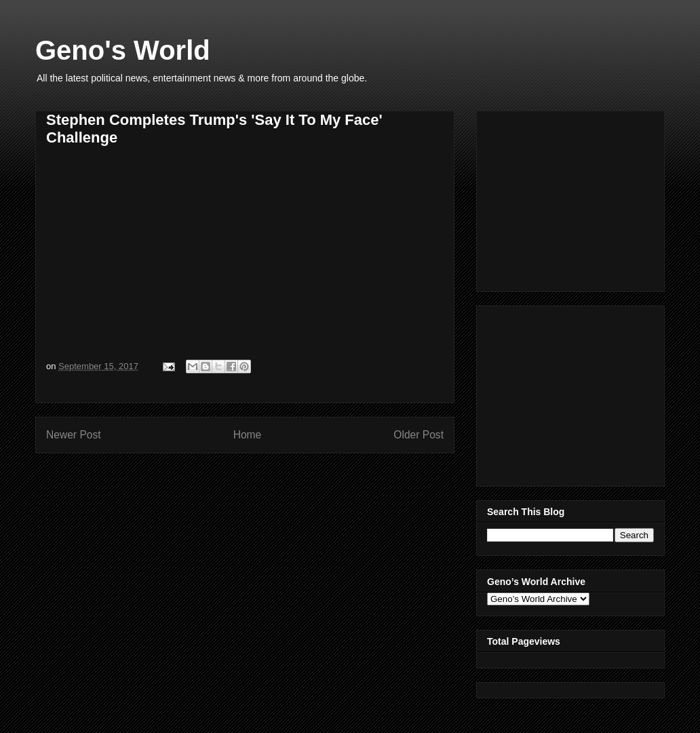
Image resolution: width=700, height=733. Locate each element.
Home (248, 435)
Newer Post (74, 435)
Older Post (419, 435)
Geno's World (123, 50)
